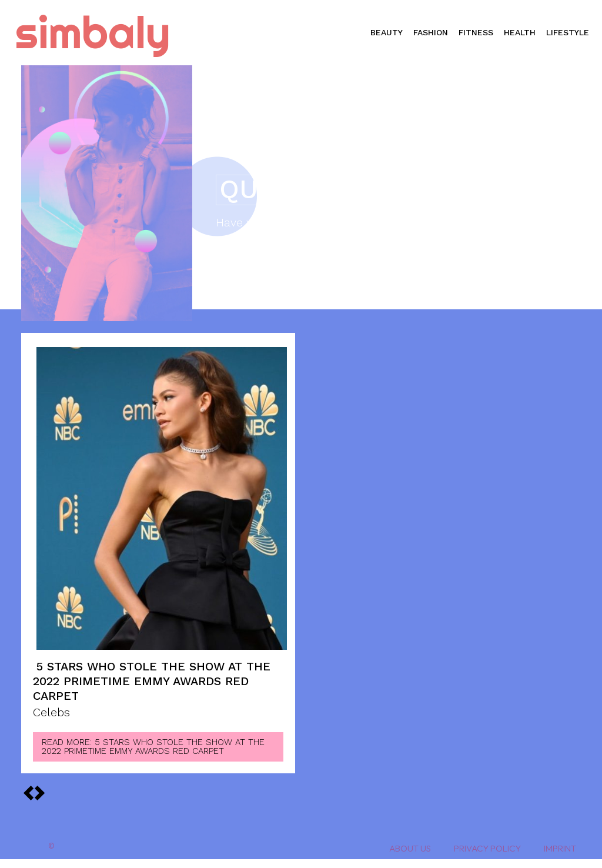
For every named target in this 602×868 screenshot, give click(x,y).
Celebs (51, 713)
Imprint (560, 848)
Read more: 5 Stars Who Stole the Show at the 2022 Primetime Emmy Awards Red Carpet (153, 747)
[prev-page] (39, 793)
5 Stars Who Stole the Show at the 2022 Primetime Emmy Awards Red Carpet (152, 681)
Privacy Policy (487, 848)
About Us (410, 848)
